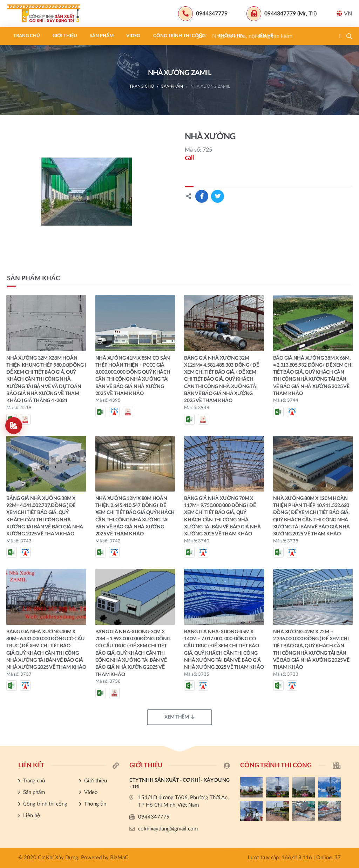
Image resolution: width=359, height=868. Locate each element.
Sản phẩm (102, 36)
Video (133, 36)
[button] (349, 36)
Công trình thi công (179, 36)
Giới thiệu (65, 36)
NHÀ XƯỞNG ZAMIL (210, 86)
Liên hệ (265, 36)
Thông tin (231, 36)
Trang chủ (27, 36)
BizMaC (119, 858)
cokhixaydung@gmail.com (168, 829)
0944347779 (154, 817)
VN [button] (344, 14)
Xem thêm (179, 717)
